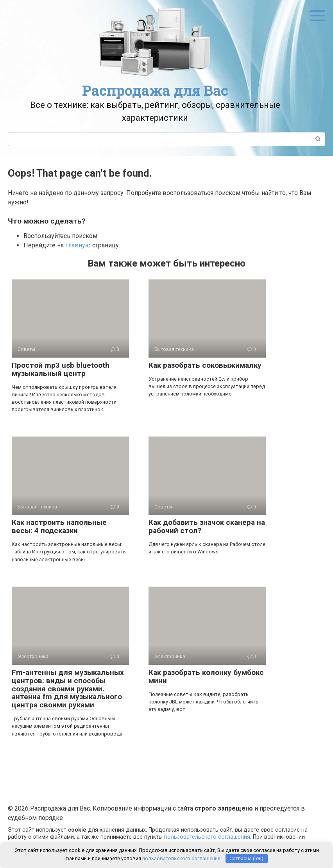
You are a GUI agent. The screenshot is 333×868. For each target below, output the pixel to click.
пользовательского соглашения (207, 837)
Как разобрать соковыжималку (205, 365)
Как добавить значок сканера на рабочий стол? (207, 526)
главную (78, 245)
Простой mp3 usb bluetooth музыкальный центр (61, 369)
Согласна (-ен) (246, 858)
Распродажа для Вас (155, 90)
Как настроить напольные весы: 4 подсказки (59, 526)
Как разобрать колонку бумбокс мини (206, 677)
